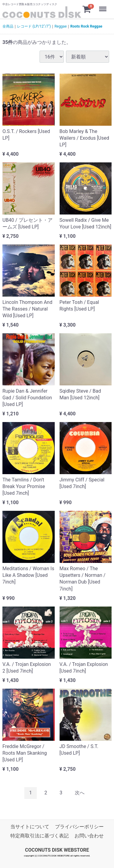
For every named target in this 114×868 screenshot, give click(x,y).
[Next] (80, 793)
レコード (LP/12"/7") (34, 26)
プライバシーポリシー (79, 827)
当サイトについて (30, 827)
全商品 (8, 26)
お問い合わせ (89, 836)
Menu (103, 6)
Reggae (60, 26)
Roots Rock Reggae (86, 26)
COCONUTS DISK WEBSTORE (57, 850)
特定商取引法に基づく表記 (40, 836)
